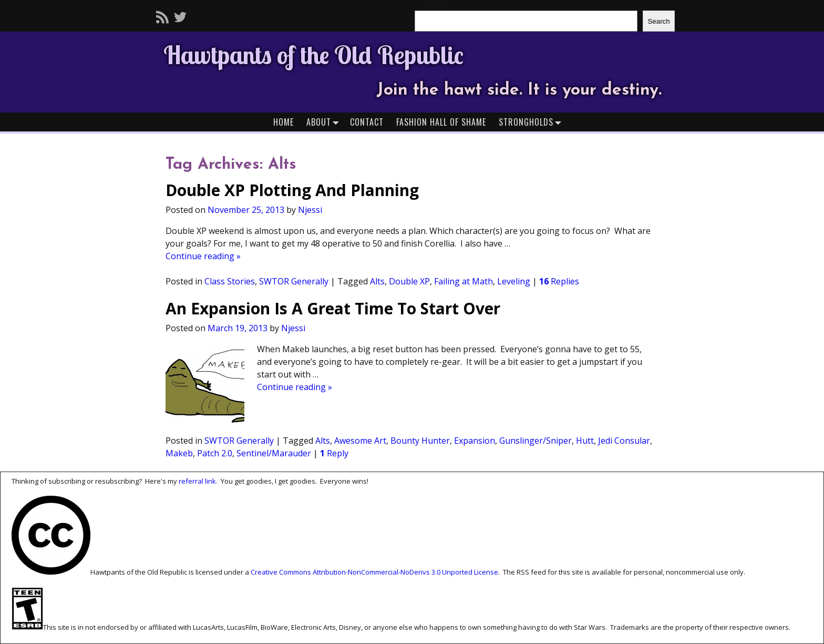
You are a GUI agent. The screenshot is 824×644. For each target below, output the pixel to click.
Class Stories (230, 281)
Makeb (179, 453)
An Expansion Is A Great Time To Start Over (333, 308)
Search (658, 21)
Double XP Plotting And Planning (292, 190)
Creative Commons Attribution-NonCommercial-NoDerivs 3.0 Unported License (374, 572)
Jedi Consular (624, 441)
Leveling (514, 281)
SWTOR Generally (294, 281)
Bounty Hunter (420, 441)
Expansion (475, 441)
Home (284, 122)
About (325, 122)
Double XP (409, 281)
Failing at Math (463, 281)
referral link (197, 481)
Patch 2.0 (215, 453)
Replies (559, 281)
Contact (367, 122)
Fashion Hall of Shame (441, 122)
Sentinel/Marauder (274, 453)
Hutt (585, 441)
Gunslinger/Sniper (535, 441)
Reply (334, 453)
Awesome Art (360, 441)
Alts (377, 281)
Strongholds (532, 122)
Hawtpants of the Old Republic (313, 55)
